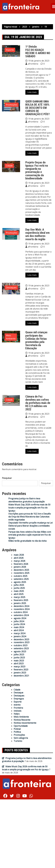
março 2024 (19, 633)
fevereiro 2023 (21, 670)
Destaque (18, 693)
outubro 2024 (21, 612)
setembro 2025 (21, 579)
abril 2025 (19, 594)
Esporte (10, 50)
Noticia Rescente (22, 720)
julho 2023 (19, 655)
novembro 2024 (22, 609)
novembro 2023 (22, 642)
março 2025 (19, 597)
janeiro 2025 (20, 603)
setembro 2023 (21, 648)
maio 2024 (19, 627)
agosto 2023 (20, 651)
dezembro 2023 (21, 639)
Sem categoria (21, 738)
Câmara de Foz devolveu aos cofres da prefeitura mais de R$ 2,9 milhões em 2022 (38, 403)
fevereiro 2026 (21, 564)
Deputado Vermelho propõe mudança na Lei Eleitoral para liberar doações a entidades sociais (30, 526)
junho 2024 (19, 624)
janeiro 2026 (20, 567)
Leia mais (32, 92)
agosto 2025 (20, 582)
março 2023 (19, 667)
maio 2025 (19, 591)
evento (17, 705)
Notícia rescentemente (25, 723)
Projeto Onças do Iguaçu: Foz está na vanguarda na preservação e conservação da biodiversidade (37, 170)
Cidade (9, 166)
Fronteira (18, 708)
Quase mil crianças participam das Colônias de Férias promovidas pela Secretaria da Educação (36, 340)
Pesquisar (7, 478)
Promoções (12, 105)
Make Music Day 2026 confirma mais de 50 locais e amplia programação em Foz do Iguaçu (29, 508)
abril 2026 (19, 558)
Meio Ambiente (11, 337)
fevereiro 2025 (21, 600)
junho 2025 (19, 588)
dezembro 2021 (21, 676)
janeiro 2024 (20, 636)
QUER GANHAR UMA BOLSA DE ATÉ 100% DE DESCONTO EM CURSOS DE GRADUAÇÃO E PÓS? (38, 108)
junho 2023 (19, 658)
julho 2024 (19, 621)
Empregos (19, 699)
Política (17, 732)
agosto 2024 (20, 618)
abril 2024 (19, 630)
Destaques (11, 288)
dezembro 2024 (21, 606)
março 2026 (19, 561)
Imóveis (18, 711)
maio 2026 (19, 555)
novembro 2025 (22, 573)
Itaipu (17, 714)
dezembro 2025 (21, 570)
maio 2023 (19, 661)
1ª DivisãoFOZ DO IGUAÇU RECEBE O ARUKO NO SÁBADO (38, 51)
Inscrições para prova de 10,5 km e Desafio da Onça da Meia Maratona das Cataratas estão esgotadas (30, 517)
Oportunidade (21, 726)
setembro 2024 (21, 615)
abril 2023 (19, 663)
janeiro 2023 (20, 673)
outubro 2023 (21, 645)
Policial (17, 729)
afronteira (33, 64)
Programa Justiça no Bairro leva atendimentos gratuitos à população (27, 500)
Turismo (18, 741)
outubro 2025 (21, 576)
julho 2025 (19, 585)
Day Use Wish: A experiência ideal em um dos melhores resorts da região (37, 234)
